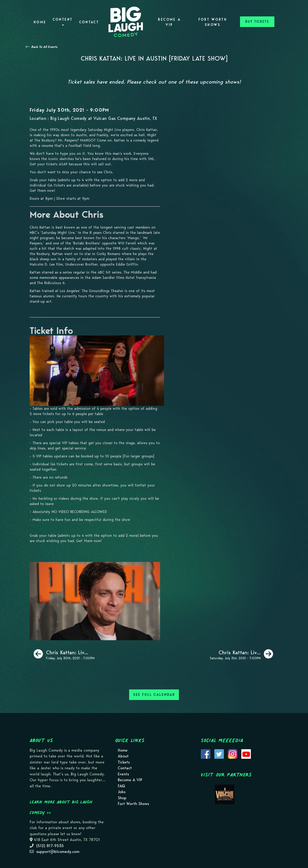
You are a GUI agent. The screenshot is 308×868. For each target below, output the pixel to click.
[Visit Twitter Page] (219, 753)
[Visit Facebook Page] (206, 753)
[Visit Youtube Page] (246, 753)
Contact (89, 22)
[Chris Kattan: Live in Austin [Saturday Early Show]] (241, 654)
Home (40, 22)
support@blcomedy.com (58, 852)
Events (123, 774)
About (123, 756)
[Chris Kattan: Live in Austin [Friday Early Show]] (64, 654)
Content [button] (63, 22)
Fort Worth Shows (213, 22)
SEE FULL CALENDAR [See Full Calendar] (154, 695)
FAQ (121, 786)
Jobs (122, 792)
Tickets (124, 762)
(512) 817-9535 (50, 846)
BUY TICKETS (257, 22)
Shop (122, 798)
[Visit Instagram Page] (233, 753)
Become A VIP (169, 22)
